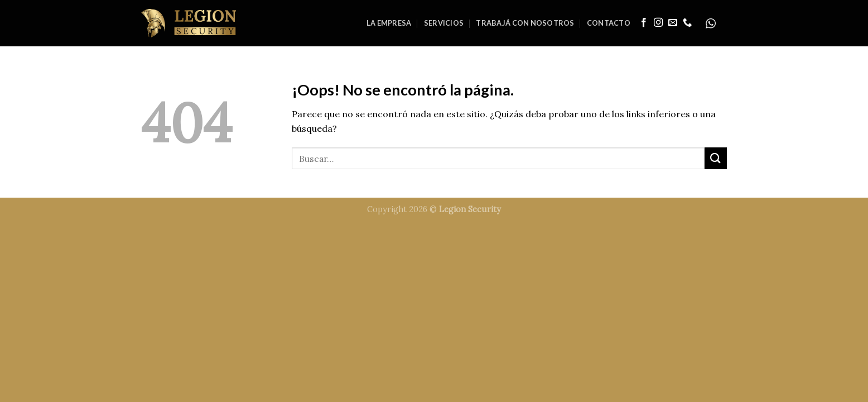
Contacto (609, 23)
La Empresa (389, 23)
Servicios (444, 23)
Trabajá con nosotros (525, 23)
